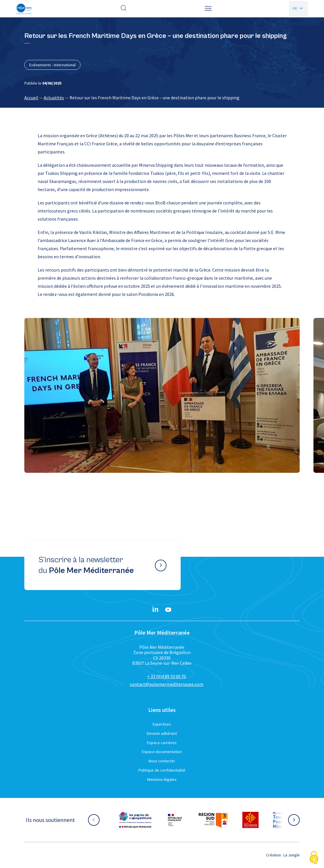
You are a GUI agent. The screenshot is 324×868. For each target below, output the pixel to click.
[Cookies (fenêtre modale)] (314, 858)
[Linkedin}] (155, 610)
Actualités (54, 98)
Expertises (162, 724)
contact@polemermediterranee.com (166, 684)
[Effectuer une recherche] (124, 9)
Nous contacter (162, 761)
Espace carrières (162, 743)
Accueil (31, 98)
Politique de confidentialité (162, 770)
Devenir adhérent (162, 733)
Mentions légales (162, 779)
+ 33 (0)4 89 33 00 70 (166, 676)
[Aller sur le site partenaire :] (135, 820)
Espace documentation (162, 752)
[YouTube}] (168, 610)
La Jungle (292, 855)
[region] (162, 98)
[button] (208, 9)
